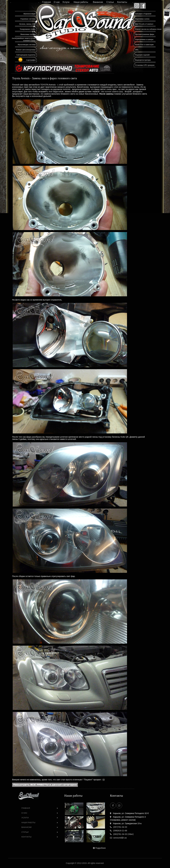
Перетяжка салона (142, 19)
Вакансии (98, 2)
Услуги (66, 2)
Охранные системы (28, 19)
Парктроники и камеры (144, 39)
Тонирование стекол (28, 29)
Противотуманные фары (145, 34)
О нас (57, 2)
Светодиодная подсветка (26, 55)
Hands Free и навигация (144, 44)
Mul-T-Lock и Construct (144, 24)
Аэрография (31, 60)
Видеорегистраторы (143, 60)
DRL (137, 50)
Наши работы (81, 2)
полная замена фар (114, 92)
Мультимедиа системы (27, 44)
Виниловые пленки (28, 34)
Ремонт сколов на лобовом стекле (148, 29)
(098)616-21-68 (118, 831)
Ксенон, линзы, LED (27, 24)
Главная (46, 2)
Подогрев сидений (142, 55)
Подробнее (99, 848)
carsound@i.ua (118, 838)
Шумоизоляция (29, 14)
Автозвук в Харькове (143, 14)
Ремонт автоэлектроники (26, 50)
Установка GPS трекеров (145, 65)
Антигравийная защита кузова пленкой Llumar (24, 39)
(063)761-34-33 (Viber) (122, 834)
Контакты (122, 2)
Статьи (110, 2)
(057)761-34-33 (118, 827)
